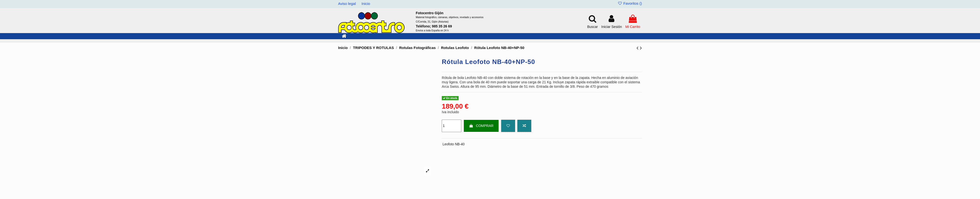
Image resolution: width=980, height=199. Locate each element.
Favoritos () (630, 3)
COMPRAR (481, 126)
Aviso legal (347, 4)
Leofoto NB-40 (453, 144)
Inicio (366, 4)
